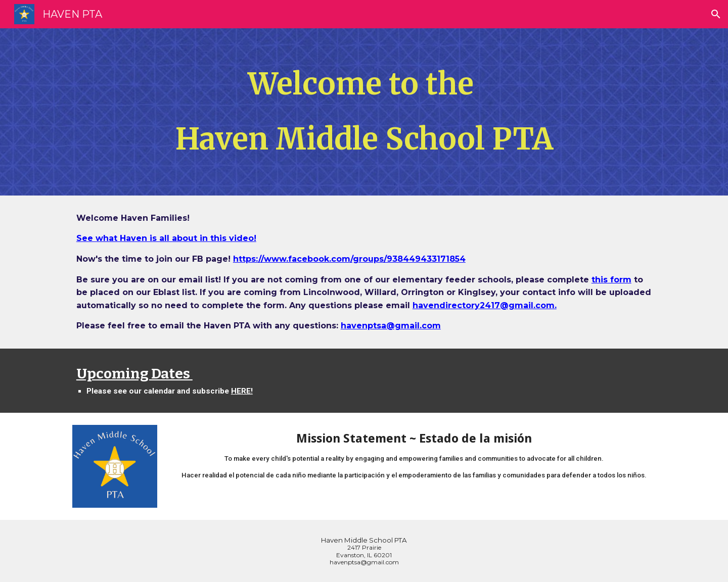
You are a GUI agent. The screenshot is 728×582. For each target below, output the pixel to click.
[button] (716, 14)
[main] (364, 112)
